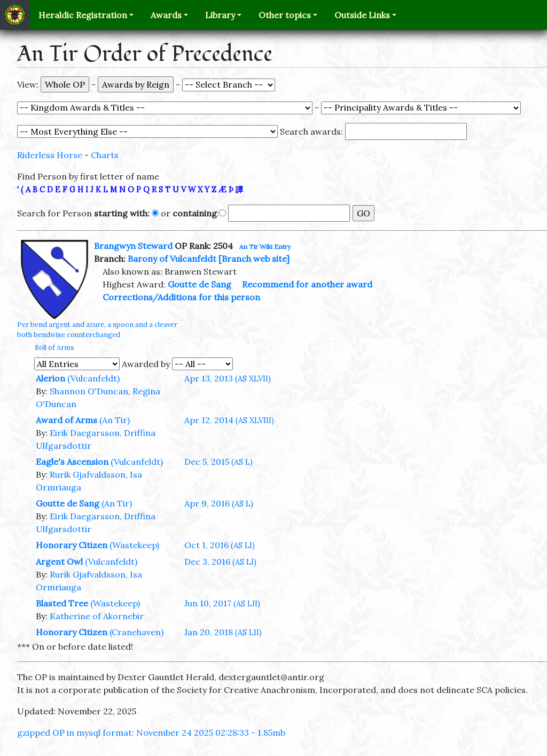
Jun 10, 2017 (222, 603)
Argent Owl (59, 562)
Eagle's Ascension (72, 462)
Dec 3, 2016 (220, 562)
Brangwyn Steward (133, 246)
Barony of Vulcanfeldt (172, 259)
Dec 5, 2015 (218, 462)
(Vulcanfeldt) (93, 378)
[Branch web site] (254, 259)
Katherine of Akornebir (97, 616)
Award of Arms (67, 420)
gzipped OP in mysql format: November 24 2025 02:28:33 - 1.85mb (151, 732)
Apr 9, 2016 (219, 503)
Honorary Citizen (72, 545)
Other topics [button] (285, 15)
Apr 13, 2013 (228, 378)
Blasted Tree (62, 603)
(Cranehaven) (136, 632)
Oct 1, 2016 (220, 545)
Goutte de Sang (200, 284)
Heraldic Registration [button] (83, 15)
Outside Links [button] (362, 15)
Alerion (50, 378)
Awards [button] (166, 15)
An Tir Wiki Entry (265, 247)
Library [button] (220, 15)
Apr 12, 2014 (229, 420)
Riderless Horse (50, 155)
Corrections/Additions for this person (181, 297)
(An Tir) (115, 420)
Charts (105, 155)
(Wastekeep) (134, 545)
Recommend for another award (307, 284)
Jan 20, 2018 (223, 632)
